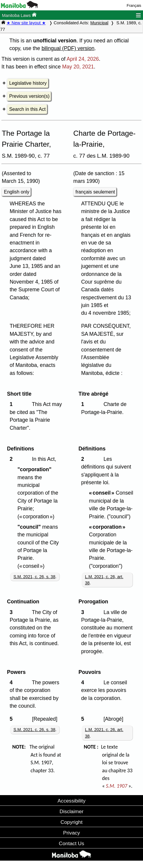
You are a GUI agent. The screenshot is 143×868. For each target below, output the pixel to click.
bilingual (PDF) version (68, 48)
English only (16, 192)
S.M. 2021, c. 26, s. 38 (34, 577)
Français (134, 5)
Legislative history (28, 83)
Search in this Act (27, 109)
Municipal (99, 23)
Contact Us (71, 843)
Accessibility (71, 801)
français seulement (95, 192)
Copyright (72, 822)
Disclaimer (71, 811)
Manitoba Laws (19, 15)
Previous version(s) (29, 96)
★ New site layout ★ (26, 23)
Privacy (71, 833)
